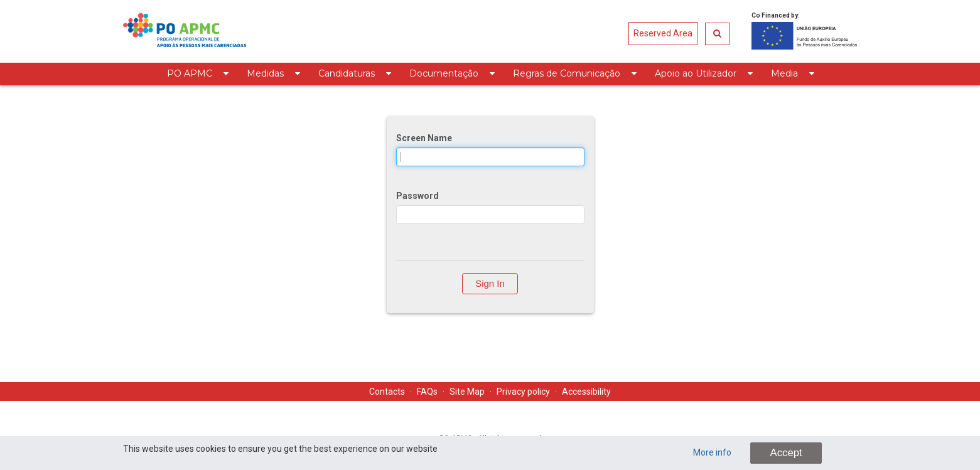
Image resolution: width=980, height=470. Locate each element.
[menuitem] (197, 74)
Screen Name (424, 138)
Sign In (490, 283)
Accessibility (586, 392)
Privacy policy (523, 392)
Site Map (467, 392)
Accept (786, 453)
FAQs (427, 392)
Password (417, 196)
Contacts (387, 392)
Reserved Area (663, 33)
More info (712, 452)
